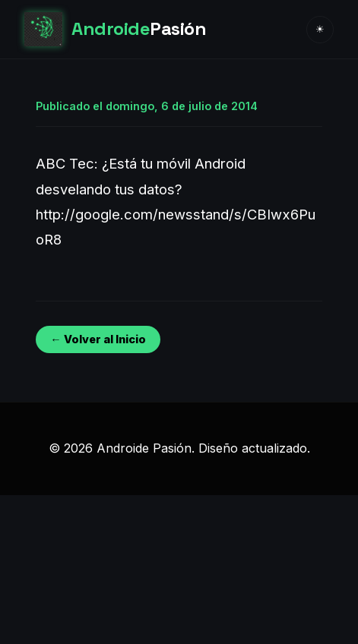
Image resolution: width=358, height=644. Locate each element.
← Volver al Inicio (98, 339)
